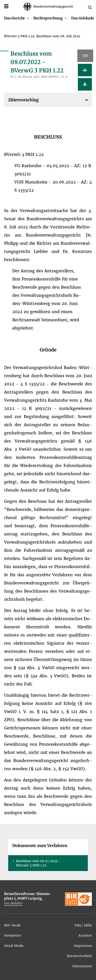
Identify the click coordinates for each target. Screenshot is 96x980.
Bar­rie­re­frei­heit (79, 956)
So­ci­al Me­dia (14, 946)
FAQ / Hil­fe (83, 925)
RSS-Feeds (12, 925)
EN (85, 56)
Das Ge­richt (14, 18)
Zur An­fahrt (13, 903)
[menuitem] (17, 18)
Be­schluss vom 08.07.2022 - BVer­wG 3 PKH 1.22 (38, 863)
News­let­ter (13, 935)
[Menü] (6, 6)
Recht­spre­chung (48, 18)
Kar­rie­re (85, 935)
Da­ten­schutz (82, 966)
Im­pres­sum (83, 946)
